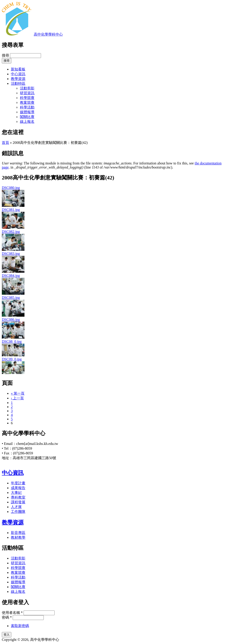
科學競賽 (27, 98)
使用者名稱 (12, 613)
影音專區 (18, 533)
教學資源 (18, 79)
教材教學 (18, 537)
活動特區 (18, 83)
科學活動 (27, 107)
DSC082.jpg (11, 232)
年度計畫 (18, 483)
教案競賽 (27, 103)
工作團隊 (18, 512)
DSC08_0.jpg (12, 341)
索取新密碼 (20, 626)
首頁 (5, 143)
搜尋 (6, 55)
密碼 (7, 617)
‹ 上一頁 (17, 398)
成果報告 (18, 488)
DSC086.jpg (11, 320)
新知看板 (18, 69)
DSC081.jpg (11, 210)
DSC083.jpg (11, 254)
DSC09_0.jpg (12, 359)
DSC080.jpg (11, 188)
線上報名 (27, 122)
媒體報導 (27, 112)
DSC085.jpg (11, 298)
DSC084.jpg (11, 276)
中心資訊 (18, 74)
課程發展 (18, 502)
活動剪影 (27, 88)
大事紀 (16, 493)
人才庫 (16, 507)
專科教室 (18, 497)
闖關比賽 (27, 117)
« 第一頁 (18, 393)
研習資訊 (27, 93)
